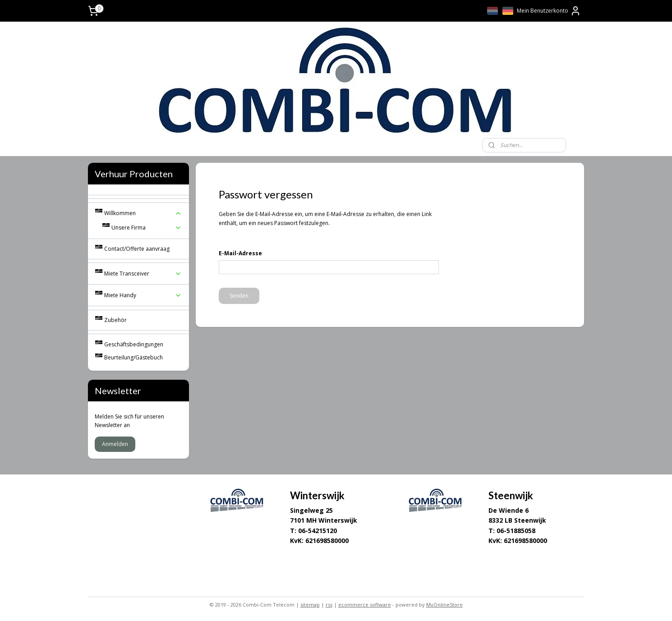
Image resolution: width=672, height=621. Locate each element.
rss (329, 605)
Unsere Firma (147, 228)
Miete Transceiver (143, 274)
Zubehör (115, 320)
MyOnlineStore (444, 605)
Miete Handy (143, 295)
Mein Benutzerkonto (549, 11)
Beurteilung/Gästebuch (133, 357)
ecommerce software (365, 605)
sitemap (310, 605)
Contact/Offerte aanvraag (137, 249)
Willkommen (143, 213)
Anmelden (115, 444)
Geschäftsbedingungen (134, 344)
